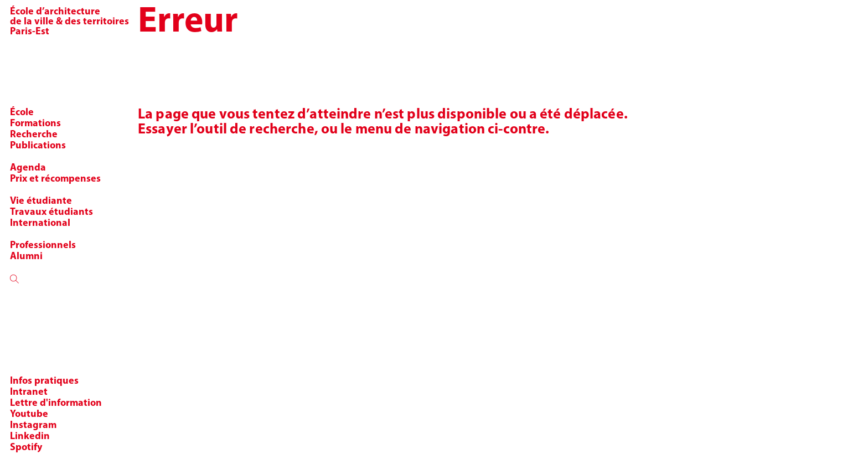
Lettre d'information (56, 403)
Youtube (29, 414)
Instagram (33, 426)
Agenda (28, 168)
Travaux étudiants (51, 212)
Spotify (26, 448)
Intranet (29, 392)
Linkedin (30, 437)
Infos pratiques (44, 381)
